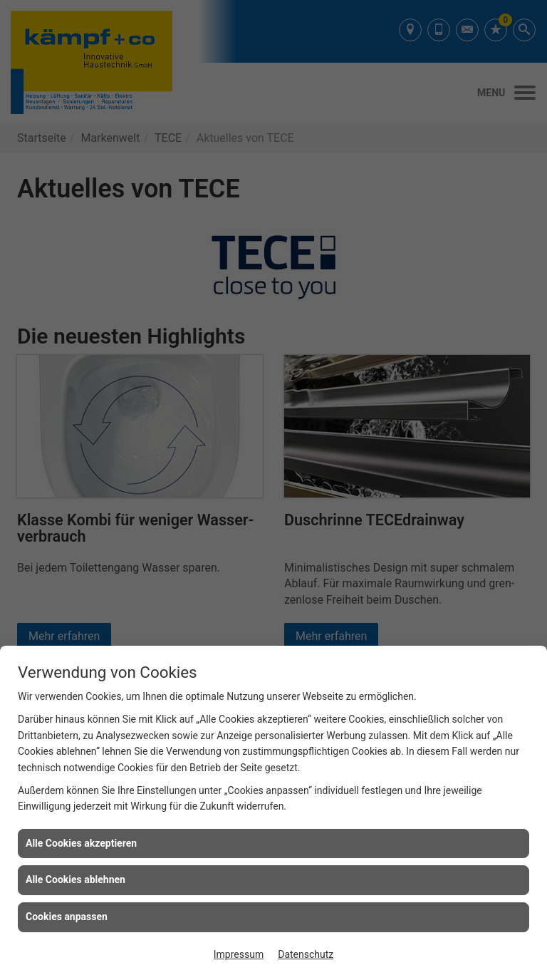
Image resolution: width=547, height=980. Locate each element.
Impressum (239, 954)
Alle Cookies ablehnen (75, 880)
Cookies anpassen (67, 917)
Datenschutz (306, 954)
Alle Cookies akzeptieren (81, 843)
